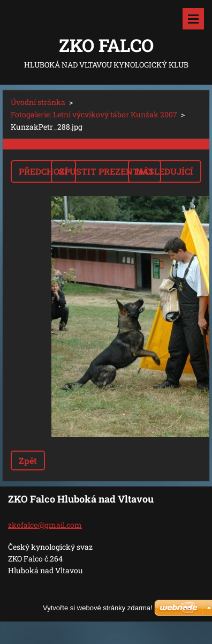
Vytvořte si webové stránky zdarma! (98, 608)
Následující (165, 171)
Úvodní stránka (38, 102)
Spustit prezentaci (106, 171)
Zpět (28, 460)
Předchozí (43, 171)
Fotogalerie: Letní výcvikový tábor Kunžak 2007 (94, 114)
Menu (193, 19)
